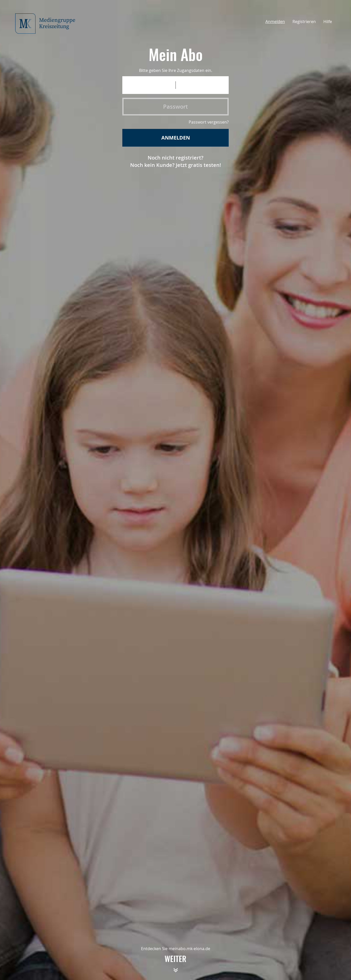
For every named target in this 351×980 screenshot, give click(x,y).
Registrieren (304, 22)
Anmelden (275, 22)
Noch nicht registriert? (175, 158)
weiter (175, 966)
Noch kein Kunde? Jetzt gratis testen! (176, 165)
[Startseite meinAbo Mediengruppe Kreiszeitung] (48, 24)
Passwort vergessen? (209, 122)
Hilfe (328, 22)
